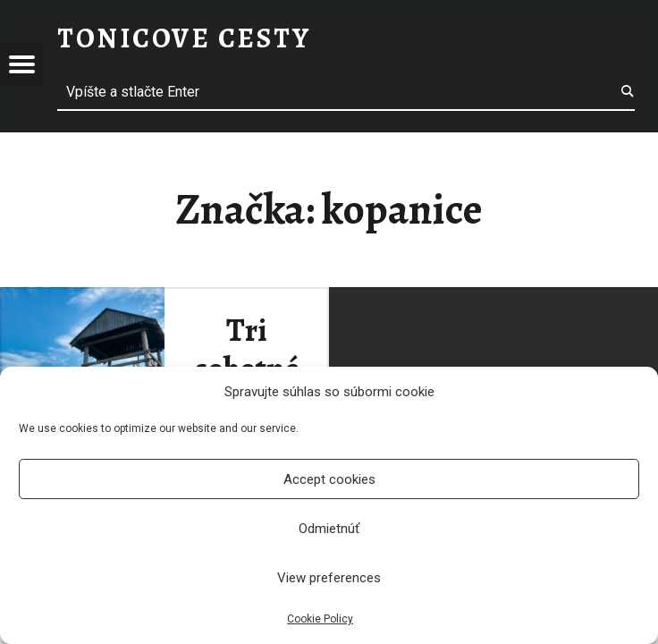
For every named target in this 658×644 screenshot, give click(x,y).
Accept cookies (329, 479)
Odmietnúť (329, 529)
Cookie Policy (320, 619)
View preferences (329, 578)
